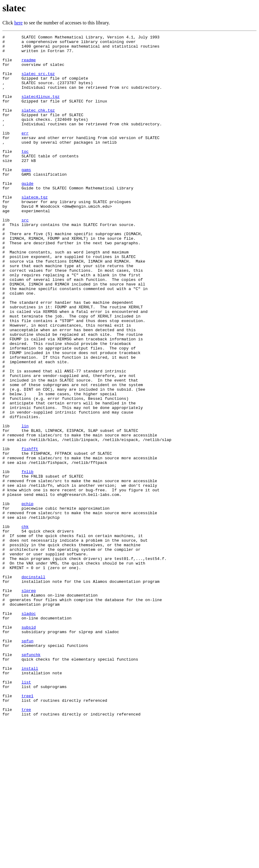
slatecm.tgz (34, 230)
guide (27, 213)
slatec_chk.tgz (38, 126)
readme (29, 65)
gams (26, 197)
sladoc (29, 730)
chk (25, 625)
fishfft (30, 532)
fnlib (27, 559)
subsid (29, 746)
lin (25, 504)
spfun (27, 762)
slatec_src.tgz (38, 82)
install (30, 795)
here (19, 23)
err (25, 153)
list (26, 812)
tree (26, 845)
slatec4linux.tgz (40, 109)
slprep (29, 702)
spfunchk (31, 779)
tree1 (27, 828)
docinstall (33, 686)
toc (25, 175)
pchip (27, 598)
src (25, 257)
